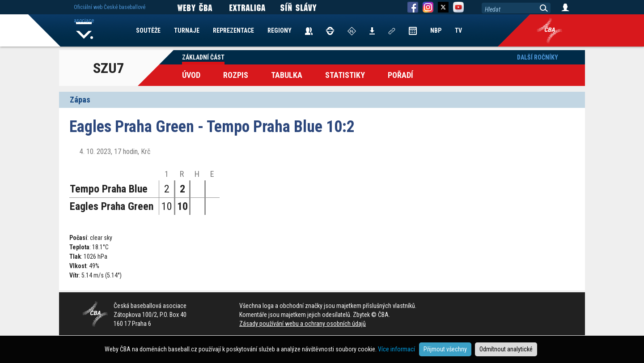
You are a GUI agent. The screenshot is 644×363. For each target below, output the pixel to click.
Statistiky (345, 75)
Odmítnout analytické (506, 349)
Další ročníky (538, 57)
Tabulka (287, 75)
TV (458, 30)
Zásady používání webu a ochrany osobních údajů (303, 324)
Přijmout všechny (445, 349)
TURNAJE (187, 30)
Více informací (396, 349)
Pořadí (400, 75)
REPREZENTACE (233, 30)
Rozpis (236, 75)
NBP (436, 30)
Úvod (191, 75)
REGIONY (280, 30)
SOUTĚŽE (148, 30)
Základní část (203, 57)
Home (85, 30)
